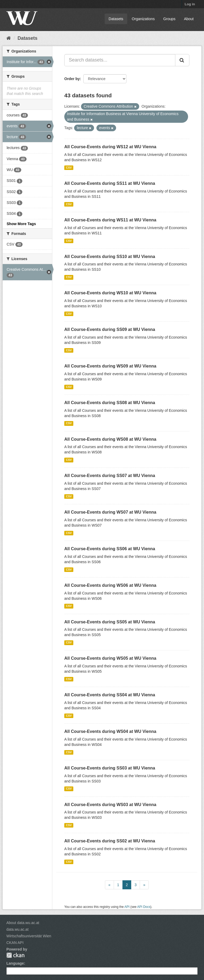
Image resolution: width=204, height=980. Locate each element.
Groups (169, 19)
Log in (190, 4)
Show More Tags (21, 224)
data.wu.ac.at (17, 929)
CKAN (15, 955)
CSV (69, 168)
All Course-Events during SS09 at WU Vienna (110, 329)
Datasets (116, 19)
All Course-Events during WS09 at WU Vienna (110, 366)
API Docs (144, 907)
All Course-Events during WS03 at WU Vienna (110, 805)
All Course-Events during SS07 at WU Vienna (110, 476)
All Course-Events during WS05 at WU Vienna (110, 658)
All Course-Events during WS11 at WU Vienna (110, 220)
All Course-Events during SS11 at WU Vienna (110, 183)
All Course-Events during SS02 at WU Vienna (110, 841)
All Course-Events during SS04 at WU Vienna (110, 695)
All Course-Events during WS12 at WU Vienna (110, 147)
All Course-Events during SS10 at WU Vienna (110, 257)
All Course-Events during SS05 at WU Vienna (110, 622)
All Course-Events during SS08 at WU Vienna (110, 403)
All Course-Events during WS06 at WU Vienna (110, 585)
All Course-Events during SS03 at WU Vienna (110, 768)
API (127, 907)
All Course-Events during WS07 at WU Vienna (110, 512)
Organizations (143, 19)
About (189, 19)
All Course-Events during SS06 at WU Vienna (110, 549)
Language (15, 963)
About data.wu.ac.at (23, 923)
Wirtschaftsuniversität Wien (29, 936)
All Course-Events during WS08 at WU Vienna (110, 439)
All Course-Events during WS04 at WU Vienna (110, 731)
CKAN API (15, 943)
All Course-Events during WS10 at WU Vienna (110, 293)
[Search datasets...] (120, 60)
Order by (72, 79)
